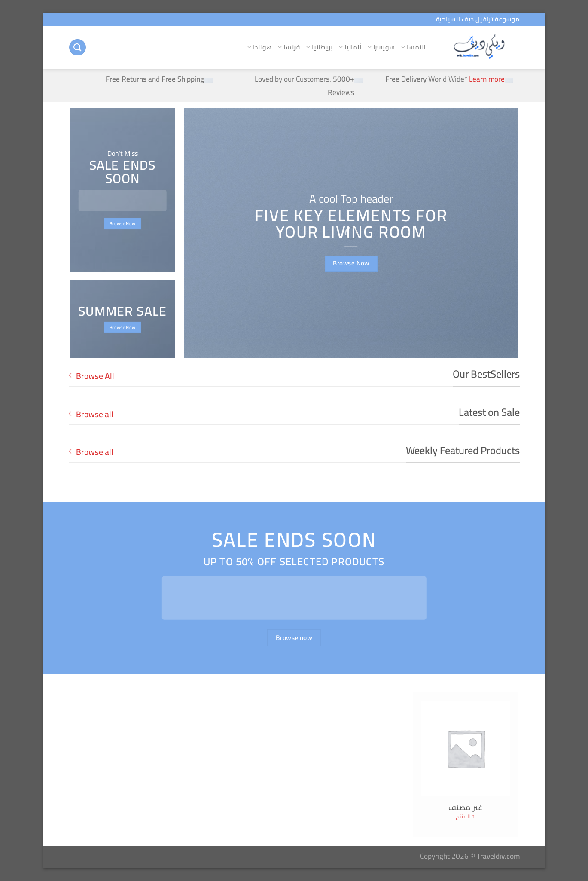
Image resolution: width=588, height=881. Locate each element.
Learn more (487, 79)
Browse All (91, 376)
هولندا (259, 47)
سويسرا (381, 47)
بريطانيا (319, 47)
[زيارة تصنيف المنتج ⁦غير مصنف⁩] (466, 765)
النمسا (413, 47)
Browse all (91, 414)
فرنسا (289, 47)
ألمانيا (350, 47)
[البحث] (77, 47)
